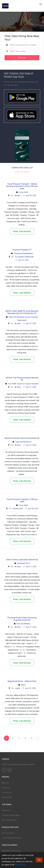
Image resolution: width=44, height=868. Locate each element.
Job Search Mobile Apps (11, 815)
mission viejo (18, 509)
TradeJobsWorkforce (23, 442)
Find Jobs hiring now (9, 820)
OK (39, 860)
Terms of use (7, 792)
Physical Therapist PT (22, 250)
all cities (18, 323)
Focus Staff (23, 192)
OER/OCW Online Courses (11, 851)
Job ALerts (6, 810)
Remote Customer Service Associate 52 (22, 438)
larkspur (18, 196)
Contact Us (6, 788)
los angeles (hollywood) (24, 257)
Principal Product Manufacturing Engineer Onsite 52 (22, 619)
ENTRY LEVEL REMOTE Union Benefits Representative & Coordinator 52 (22, 312)
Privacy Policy (7, 797)
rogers (18, 688)
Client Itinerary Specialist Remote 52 (22, 560)
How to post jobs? (8, 833)
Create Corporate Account (11, 838)
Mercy (23, 685)
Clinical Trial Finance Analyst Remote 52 (22, 379)
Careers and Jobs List (22, 168)
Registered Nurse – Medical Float (22, 681)
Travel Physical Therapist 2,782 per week (22, 500)
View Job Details (22, 231)
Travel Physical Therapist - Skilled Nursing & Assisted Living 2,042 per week (22, 186)
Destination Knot (23, 563)
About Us (5, 783)
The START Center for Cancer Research (23, 384)
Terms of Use (20, 865)
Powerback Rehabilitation (23, 253)
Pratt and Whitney (23, 624)
